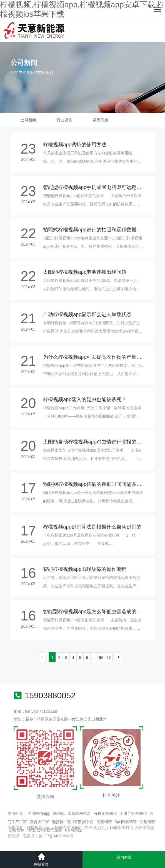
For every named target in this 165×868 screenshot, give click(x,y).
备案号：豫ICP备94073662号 (49, 836)
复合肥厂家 (39, 822)
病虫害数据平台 (80, 822)
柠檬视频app (39, 813)
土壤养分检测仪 (133, 813)
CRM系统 (73, 830)
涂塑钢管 (104, 822)
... (94, 658)
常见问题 (101, 120)
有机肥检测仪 (105, 813)
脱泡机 (59, 813)
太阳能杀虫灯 (79, 813)
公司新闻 (28, 120)
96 (101, 658)
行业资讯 (64, 120)
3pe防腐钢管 (126, 822)
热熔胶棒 (17, 830)
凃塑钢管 (147, 822)
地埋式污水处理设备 (45, 830)
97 (109, 658)
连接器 (58, 822)
